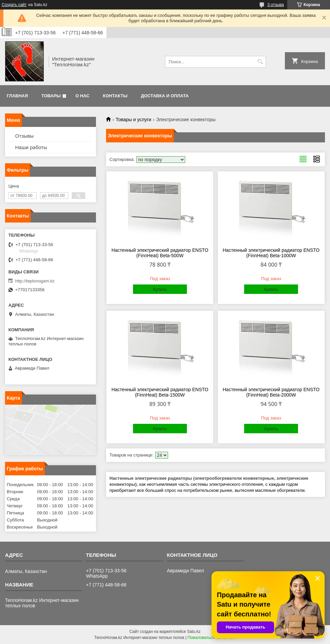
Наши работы (31, 147)
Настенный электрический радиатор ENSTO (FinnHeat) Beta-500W (160, 253)
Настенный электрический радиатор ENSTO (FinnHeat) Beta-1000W (271, 253)
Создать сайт (14, 5)
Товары (51, 96)
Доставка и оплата (165, 96)
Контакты (115, 96)
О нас (82, 96)
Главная (17, 96)
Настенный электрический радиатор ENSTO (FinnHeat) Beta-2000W (271, 392)
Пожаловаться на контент (212, 638)
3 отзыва (276, 5)
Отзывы (24, 136)
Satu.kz (194, 632)
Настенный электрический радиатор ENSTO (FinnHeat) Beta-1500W (160, 392)
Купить (160, 289)
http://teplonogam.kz (35, 281)
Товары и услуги (133, 120)
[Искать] (260, 62)
